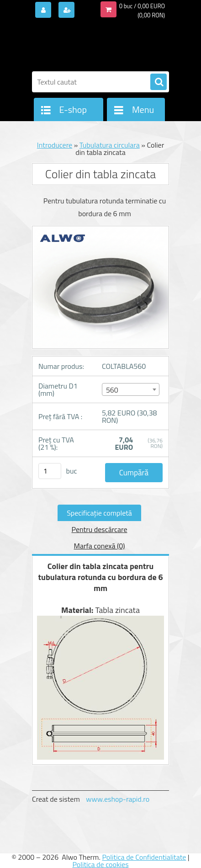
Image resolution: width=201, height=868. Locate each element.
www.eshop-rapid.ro (118, 799)
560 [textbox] (112, 390)
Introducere (55, 145)
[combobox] (131, 389)
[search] (159, 82)
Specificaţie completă (99, 513)
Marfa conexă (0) (100, 546)
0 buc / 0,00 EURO (142, 6)
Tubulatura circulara (110, 145)
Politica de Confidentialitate (144, 857)
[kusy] (50, 471)
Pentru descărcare (99, 529)
